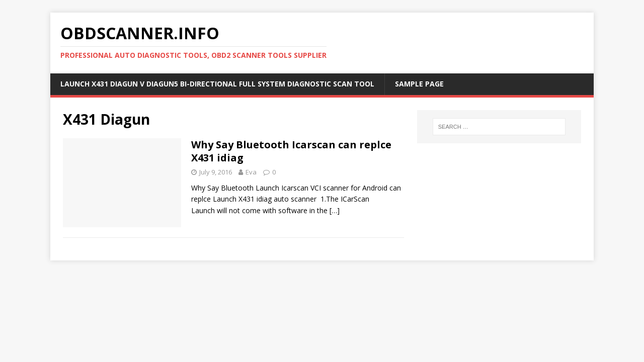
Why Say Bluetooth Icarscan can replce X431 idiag (291, 151)
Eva (251, 172)
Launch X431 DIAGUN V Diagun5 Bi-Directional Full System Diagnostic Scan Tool (217, 84)
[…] (335, 210)
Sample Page (419, 84)
